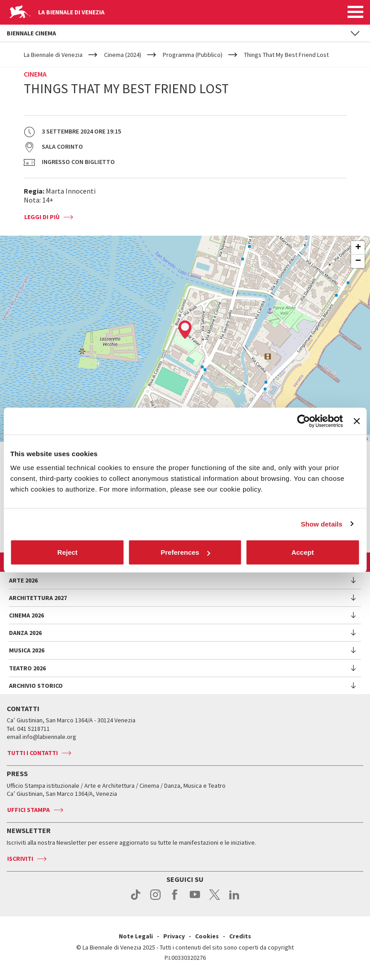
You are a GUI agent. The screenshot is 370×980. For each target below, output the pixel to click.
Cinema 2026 (26, 615)
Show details (322, 524)
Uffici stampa (28, 810)
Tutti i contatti (33, 753)
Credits (240, 936)
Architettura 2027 (38, 598)
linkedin (234, 899)
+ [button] (358, 248)
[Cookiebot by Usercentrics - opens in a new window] (304, 421)
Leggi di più (42, 217)
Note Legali (136, 936)
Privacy (174, 936)
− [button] (358, 261)
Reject (67, 552)
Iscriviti (20, 859)
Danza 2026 (25, 633)
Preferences (185, 552)
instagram (155, 899)
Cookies (207, 936)
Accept (303, 552)
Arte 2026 (23, 580)
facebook (175, 899)
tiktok (136, 899)
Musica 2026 (27, 650)
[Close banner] (357, 421)
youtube (195, 899)
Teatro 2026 (27, 668)
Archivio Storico (36, 686)
